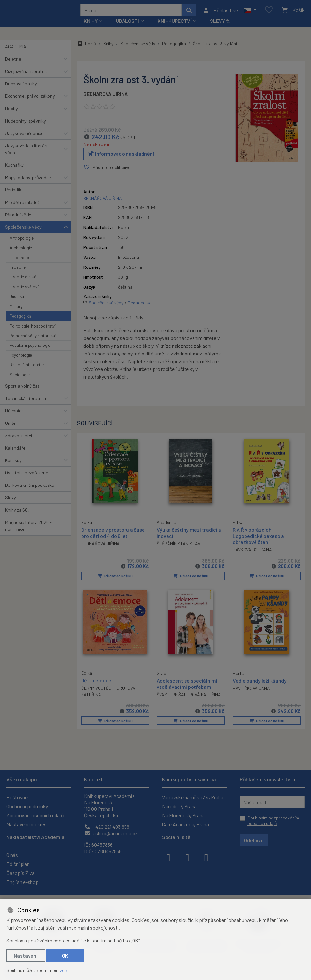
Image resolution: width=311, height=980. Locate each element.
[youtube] (206, 857)
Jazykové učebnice (24, 135)
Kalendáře (15, 450)
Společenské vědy (23, 229)
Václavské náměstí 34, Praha (193, 797)
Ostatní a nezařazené (27, 475)
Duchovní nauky (21, 86)
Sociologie (20, 377)
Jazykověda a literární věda (27, 151)
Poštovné (17, 797)
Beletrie (13, 61)
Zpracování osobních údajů (35, 815)
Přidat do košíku (115, 578)
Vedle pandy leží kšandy (260, 682)
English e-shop (22, 882)
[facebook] (168, 857)
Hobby (12, 111)
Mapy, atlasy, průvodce (28, 180)
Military (16, 309)
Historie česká (23, 279)
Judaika (17, 299)
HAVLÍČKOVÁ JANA (251, 690)
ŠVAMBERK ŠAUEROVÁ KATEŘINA (189, 697)
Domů (87, 46)
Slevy (11, 500)
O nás (12, 855)
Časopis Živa (21, 873)
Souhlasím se (273, 821)
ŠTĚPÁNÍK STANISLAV (178, 546)
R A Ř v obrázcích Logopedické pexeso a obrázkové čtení (258, 538)
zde (63, 970)
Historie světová (25, 289)
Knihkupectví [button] (175, 23)
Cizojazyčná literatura (27, 73)
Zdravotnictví (19, 438)
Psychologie (21, 357)
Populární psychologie (30, 347)
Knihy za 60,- (18, 512)
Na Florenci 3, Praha (183, 815)
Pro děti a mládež (22, 204)
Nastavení (26, 955)
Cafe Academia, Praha (186, 824)
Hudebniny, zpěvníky (26, 123)
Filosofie (18, 269)
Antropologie (22, 240)
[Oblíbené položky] (269, 11)
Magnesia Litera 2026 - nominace (28, 528)
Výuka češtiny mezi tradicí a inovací (189, 535)
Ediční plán (18, 864)
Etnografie (19, 260)
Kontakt (94, 779)
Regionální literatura (28, 367)
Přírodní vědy (18, 217)
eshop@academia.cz (111, 833)
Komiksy (13, 463)
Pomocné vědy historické (33, 338)
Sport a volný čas (22, 388)
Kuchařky (14, 167)
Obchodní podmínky (27, 806)
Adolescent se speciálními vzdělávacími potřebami (187, 686)
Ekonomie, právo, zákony (30, 98)
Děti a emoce (96, 682)
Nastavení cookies (26, 824)
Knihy (108, 46)
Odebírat (254, 840)
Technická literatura (26, 401)
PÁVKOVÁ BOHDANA (252, 552)
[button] (250, 11)
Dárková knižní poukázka (30, 487)
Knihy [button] (91, 23)
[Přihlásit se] (220, 11)
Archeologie (21, 250)
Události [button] (127, 23)
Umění (11, 425)
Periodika (14, 192)
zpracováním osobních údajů (273, 821)
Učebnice (14, 413)
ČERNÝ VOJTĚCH (98, 690)
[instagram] (187, 857)
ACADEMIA (16, 49)
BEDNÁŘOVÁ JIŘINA (106, 96)
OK (65, 955)
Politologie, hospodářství (33, 328)
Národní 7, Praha (179, 806)
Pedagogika (20, 318)
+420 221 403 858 (107, 827)
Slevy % (220, 23)
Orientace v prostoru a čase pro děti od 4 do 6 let (113, 535)
